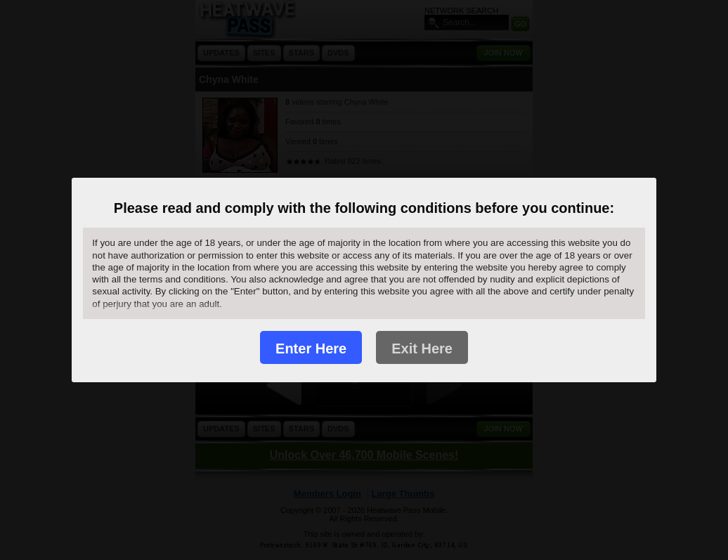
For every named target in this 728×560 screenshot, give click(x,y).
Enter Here (311, 349)
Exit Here (422, 349)
